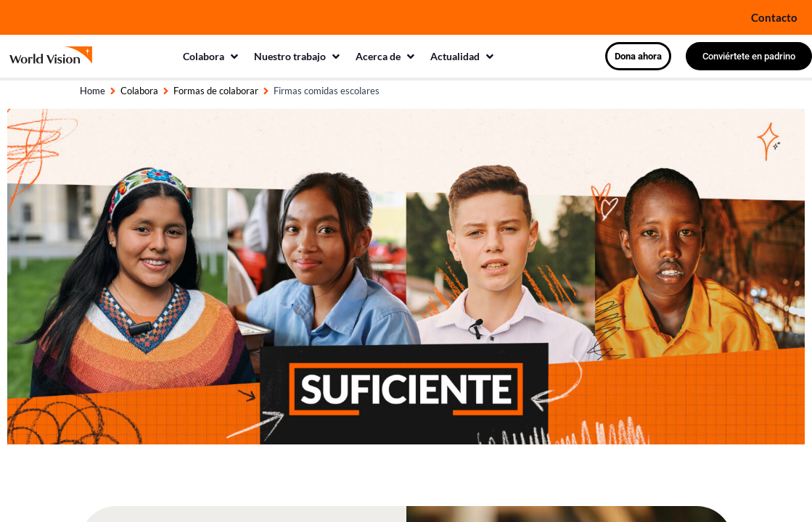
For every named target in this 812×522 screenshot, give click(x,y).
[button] (211, 56)
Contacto (774, 17)
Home (93, 91)
